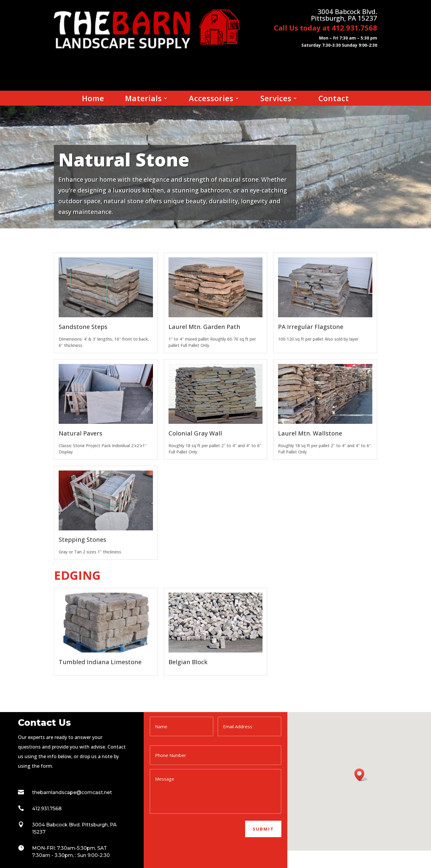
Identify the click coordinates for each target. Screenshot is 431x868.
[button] (361, 775)
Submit (263, 829)
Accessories (211, 99)
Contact (334, 99)
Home (93, 99)
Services (276, 99)
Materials (144, 99)
